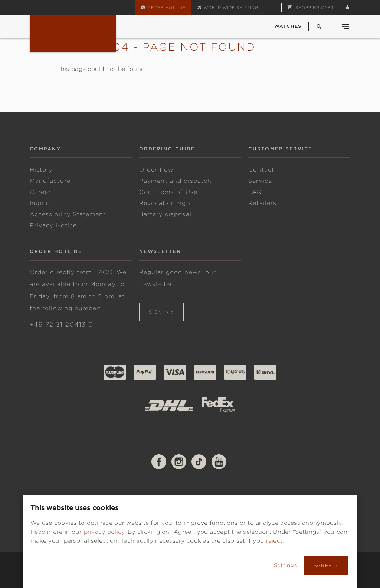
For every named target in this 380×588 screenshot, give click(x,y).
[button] (311, 7)
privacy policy (104, 532)
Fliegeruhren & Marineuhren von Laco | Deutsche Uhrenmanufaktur (73, 33)
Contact (261, 170)
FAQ (255, 192)
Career (40, 192)
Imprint (41, 203)
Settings (286, 565)
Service (260, 181)
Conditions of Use (168, 192)
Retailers (262, 203)
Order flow (156, 170)
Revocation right (166, 203)
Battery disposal (165, 214)
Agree (323, 566)
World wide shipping (231, 7)
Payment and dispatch (175, 181)
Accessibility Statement (68, 214)
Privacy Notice (53, 225)
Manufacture (50, 181)
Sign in (159, 312)
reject (274, 541)
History (41, 170)
